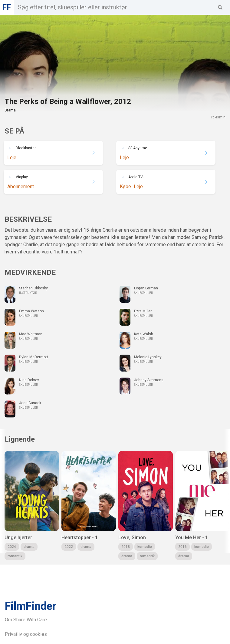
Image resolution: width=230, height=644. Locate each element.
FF (7, 7)
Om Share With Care (26, 620)
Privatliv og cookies (26, 634)
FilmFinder (31, 606)
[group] (32, 506)
